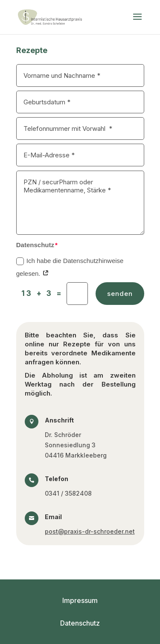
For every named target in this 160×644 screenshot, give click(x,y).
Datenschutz (80, 623)
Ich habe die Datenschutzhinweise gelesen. (70, 267)
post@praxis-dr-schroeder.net (90, 531)
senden (120, 294)
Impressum (80, 600)
